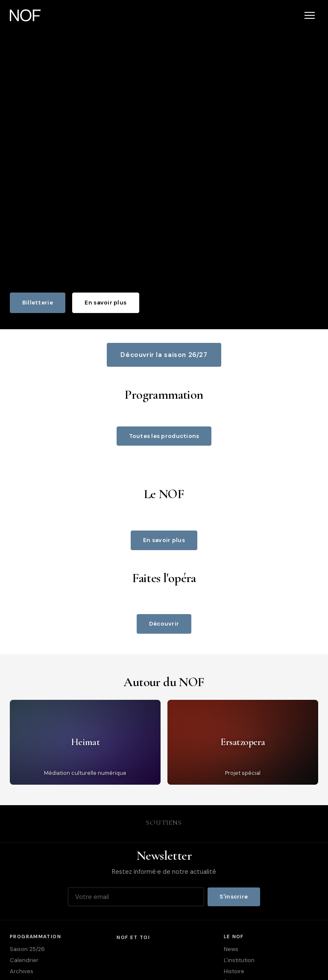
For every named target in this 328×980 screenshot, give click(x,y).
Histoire (234, 971)
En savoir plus (105, 303)
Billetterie (38, 303)
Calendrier (24, 960)
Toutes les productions (164, 436)
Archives (22, 971)
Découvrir (164, 624)
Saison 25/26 (27, 949)
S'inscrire (234, 897)
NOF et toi (133, 938)
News (231, 949)
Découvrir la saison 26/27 (164, 355)
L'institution (239, 960)
